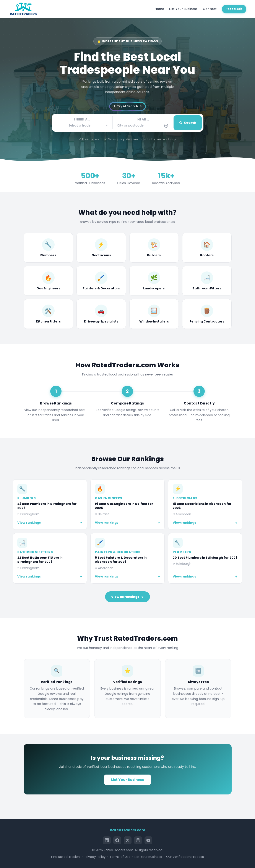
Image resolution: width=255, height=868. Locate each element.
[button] (82, 126)
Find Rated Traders (66, 857)
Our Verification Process (185, 857)
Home (159, 9)
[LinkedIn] (107, 840)
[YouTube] (148, 840)
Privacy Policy (95, 857)
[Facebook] (117, 840)
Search (188, 123)
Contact (210, 9)
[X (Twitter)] (128, 840)
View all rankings (127, 597)
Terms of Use (120, 857)
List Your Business (183, 9)
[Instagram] (138, 840)
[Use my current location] (166, 126)
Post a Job (234, 9)
